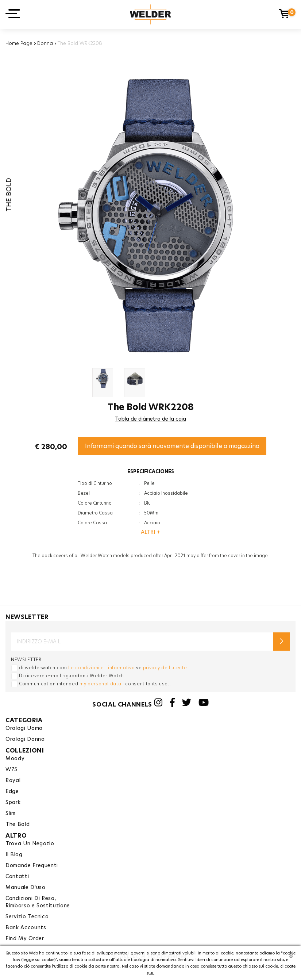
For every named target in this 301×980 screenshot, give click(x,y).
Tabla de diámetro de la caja (150, 419)
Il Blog (14, 854)
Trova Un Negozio (30, 843)
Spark (13, 802)
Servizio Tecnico (27, 916)
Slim (11, 813)
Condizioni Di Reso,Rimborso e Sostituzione (38, 902)
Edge (12, 791)
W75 (11, 769)
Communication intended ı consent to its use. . (95, 684)
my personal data (100, 684)
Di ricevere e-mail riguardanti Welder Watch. (72, 676)
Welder (150, 14)
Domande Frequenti (32, 865)
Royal (13, 780)
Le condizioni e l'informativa (101, 668)
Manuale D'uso (25, 887)
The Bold (18, 824)
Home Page (19, 43)
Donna (45, 43)
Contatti (17, 876)
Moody (15, 758)
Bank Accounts (26, 927)
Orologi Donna (25, 739)
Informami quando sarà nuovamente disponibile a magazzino (172, 446)
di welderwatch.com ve (103, 668)
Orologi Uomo (24, 728)
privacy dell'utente (165, 668)
